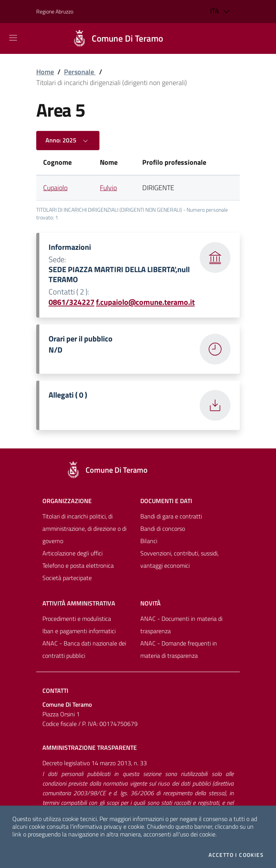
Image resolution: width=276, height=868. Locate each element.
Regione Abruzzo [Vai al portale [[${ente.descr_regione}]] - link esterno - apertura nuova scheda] (55, 11)
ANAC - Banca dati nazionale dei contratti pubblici (84, 649)
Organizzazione (67, 501)
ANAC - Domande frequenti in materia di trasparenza (179, 649)
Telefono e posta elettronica (78, 565)
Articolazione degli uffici (72, 553)
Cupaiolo (55, 188)
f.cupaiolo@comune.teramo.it (145, 302)
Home (45, 72)
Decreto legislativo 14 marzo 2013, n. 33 (95, 763)
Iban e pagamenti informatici (79, 631)
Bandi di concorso (163, 528)
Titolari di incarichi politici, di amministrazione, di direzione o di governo (84, 528)
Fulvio (108, 188)
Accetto (236, 855)
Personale (80, 72)
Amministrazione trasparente (90, 748)
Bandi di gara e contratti (171, 516)
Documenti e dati (166, 501)
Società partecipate (67, 578)
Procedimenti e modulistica (77, 619)
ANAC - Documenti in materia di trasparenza (181, 625)
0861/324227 (72, 302)
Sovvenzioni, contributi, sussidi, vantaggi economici (179, 559)
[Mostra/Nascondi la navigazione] (13, 38)
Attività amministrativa (79, 603)
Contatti (55, 691)
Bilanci (149, 541)
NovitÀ (151, 603)
